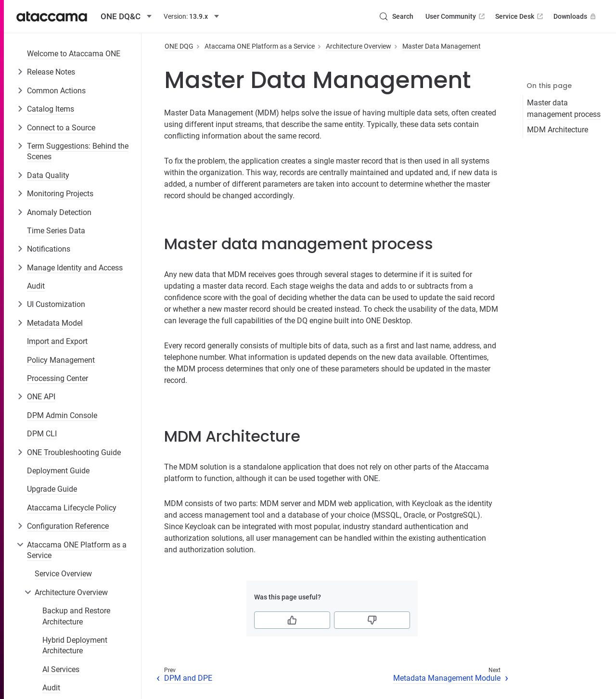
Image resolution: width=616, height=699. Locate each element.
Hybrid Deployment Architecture (75, 645)
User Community (456, 16)
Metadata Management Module (447, 678)
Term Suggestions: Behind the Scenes (78, 151)
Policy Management (61, 360)
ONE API (41, 397)
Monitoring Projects (60, 194)
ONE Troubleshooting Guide (74, 452)
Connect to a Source (61, 128)
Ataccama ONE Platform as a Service (77, 550)
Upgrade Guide (52, 489)
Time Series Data (56, 231)
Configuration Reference (68, 526)
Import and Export (57, 341)
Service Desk (520, 16)
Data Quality (48, 175)
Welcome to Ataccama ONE (74, 54)
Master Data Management (442, 46)
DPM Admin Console (62, 415)
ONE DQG (179, 46)
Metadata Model (55, 323)
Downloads (576, 16)
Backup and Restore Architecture (76, 616)
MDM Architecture (558, 130)
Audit (36, 286)
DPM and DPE (188, 678)
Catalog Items (51, 109)
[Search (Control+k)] (396, 16)
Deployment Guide (58, 471)
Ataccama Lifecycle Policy (72, 508)
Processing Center (58, 378)
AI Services (61, 669)
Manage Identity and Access (75, 268)
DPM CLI (42, 434)
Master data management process (564, 108)
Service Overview (63, 574)
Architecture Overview (71, 592)
